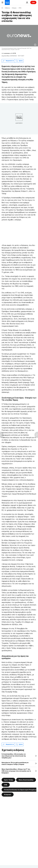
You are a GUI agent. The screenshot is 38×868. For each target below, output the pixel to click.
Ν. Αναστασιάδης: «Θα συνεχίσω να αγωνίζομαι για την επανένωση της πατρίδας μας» (14, 756)
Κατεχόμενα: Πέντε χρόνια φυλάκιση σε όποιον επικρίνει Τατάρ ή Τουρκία (15, 763)
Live (33, 2)
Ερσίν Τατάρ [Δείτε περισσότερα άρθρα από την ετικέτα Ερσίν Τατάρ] (8, 780)
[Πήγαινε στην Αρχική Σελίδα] (7, 2)
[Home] (2, 8)
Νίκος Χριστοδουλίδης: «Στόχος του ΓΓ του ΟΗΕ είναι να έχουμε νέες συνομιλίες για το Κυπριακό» (16, 771)
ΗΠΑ (20, 8)
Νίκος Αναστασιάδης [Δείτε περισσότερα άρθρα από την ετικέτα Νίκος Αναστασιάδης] (26, 780)
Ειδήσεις (7, 8)
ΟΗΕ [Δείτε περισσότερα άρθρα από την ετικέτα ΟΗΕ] (6, 785)
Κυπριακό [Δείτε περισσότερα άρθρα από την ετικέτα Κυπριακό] (8, 794)
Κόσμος (14, 8)
